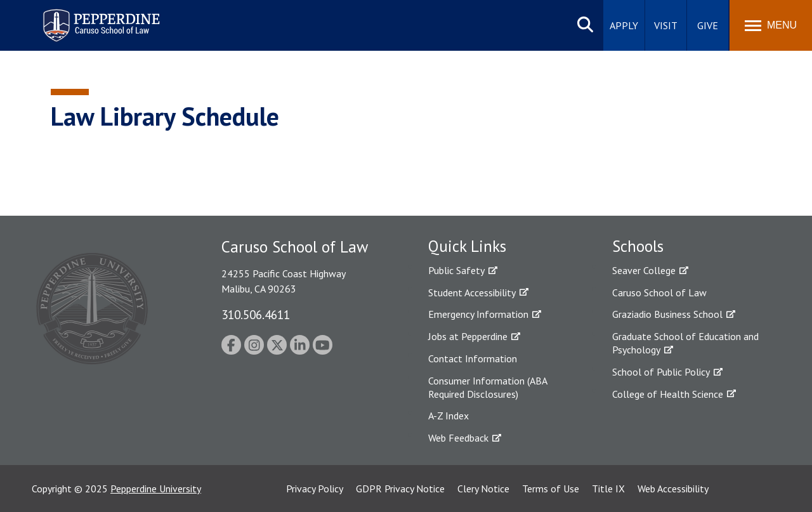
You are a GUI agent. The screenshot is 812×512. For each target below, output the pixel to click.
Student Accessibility (472, 292)
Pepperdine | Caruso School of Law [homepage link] (99, 17)
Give (708, 25)
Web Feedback (458, 438)
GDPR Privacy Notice (400, 489)
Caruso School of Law (659, 292)
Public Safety (456, 270)
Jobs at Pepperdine (468, 336)
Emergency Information (478, 314)
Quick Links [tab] (467, 246)
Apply (624, 25)
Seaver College (644, 270)
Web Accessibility (673, 489)
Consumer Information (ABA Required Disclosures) (488, 387)
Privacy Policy (315, 489)
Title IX (608, 489)
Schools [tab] (638, 246)
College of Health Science (668, 394)
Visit (666, 25)
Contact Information (473, 358)
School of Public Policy (661, 372)
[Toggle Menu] (771, 25)
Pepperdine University (156, 489)
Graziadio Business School (667, 314)
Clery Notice (483, 489)
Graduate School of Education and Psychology (685, 343)
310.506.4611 (256, 314)
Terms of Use (551, 489)
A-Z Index (449, 416)
